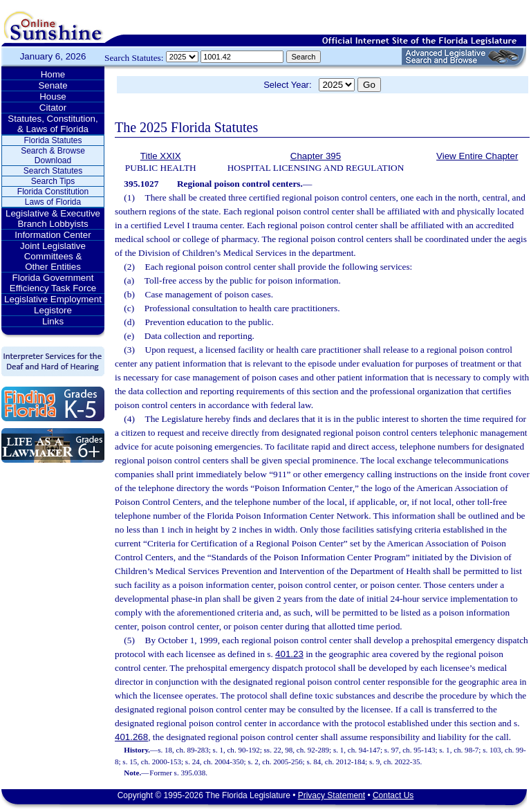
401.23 (289, 654)
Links (53, 321)
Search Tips (53, 181)
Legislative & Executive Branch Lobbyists (53, 219)
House (53, 96)
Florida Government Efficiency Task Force (53, 283)
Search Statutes (53, 171)
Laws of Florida (53, 202)
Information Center (53, 235)
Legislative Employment (53, 299)
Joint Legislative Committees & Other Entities (53, 256)
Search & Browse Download (53, 156)
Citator (53, 108)
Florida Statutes (53, 140)
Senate (53, 85)
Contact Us (393, 795)
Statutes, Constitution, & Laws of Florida (53, 124)
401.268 (131, 737)
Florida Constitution (53, 192)
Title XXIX (161, 156)
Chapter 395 (316, 156)
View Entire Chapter (477, 156)
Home (53, 74)
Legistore (53, 310)
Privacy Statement (332, 795)
